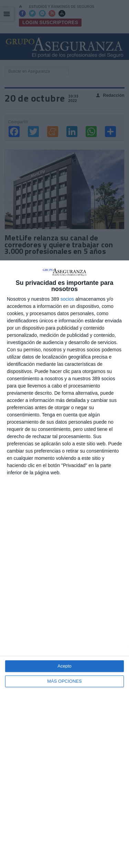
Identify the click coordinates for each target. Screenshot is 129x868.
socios (67, 299)
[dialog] (64, 564)
